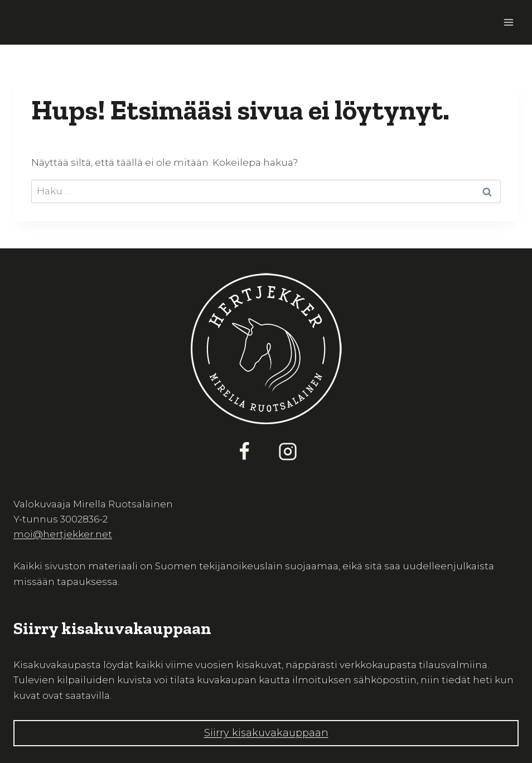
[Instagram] (288, 452)
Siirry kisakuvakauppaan (266, 733)
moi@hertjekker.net (63, 534)
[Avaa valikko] (508, 22)
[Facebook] (244, 452)
